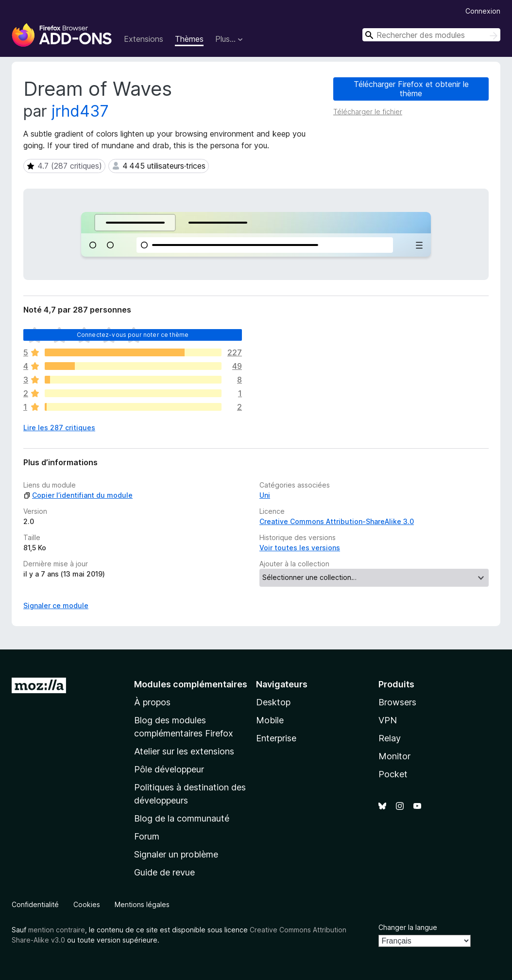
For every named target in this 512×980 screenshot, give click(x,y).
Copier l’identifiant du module (78, 495)
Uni (265, 495)
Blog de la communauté (182, 818)
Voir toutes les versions (300, 548)
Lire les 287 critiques (59, 428)
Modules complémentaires (191, 684)
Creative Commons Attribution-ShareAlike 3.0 (337, 521)
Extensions (144, 39)
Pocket (393, 774)
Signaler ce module (56, 605)
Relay (390, 738)
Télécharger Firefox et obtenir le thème (411, 89)
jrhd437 (80, 111)
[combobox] (431, 35)
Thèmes (189, 39)
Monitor (394, 756)
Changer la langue (408, 927)
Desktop (273, 702)
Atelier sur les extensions (184, 751)
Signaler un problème (176, 854)
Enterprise (276, 738)
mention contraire (57, 930)
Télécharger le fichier (368, 112)
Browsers (397, 702)
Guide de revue (164, 872)
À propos (152, 702)
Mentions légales (142, 904)
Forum (147, 836)
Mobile (270, 720)
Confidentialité (35, 904)
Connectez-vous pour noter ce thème (133, 335)
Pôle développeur (169, 769)
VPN (388, 720)
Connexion (483, 11)
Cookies (87, 904)
